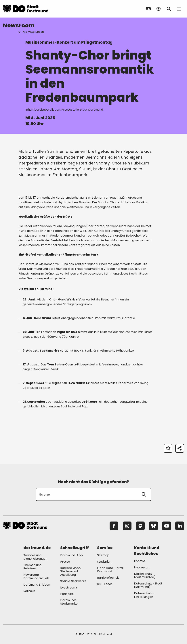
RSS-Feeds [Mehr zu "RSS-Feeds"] (105, 584)
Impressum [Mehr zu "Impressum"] (142, 567)
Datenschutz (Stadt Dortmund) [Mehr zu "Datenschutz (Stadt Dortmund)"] (148, 585)
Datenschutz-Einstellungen (144, 595)
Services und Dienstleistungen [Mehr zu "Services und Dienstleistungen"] (35, 557)
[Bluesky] (153, 526)
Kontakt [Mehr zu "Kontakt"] (140, 561)
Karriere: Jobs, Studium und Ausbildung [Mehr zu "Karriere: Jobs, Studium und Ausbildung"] (70, 571)
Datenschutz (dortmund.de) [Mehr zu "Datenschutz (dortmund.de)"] (145, 576)
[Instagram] (127, 526)
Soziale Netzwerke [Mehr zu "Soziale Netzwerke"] (73, 581)
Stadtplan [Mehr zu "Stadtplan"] (104, 562)
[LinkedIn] (180, 526)
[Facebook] (114, 526)
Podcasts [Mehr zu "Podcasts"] (67, 594)
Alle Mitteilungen (31, 32)
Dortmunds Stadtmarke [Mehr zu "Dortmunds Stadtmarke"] (69, 602)
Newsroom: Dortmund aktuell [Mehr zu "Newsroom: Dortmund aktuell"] (36, 576)
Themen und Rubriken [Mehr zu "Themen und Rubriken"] (32, 567)
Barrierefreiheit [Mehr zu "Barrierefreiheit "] (108, 578)
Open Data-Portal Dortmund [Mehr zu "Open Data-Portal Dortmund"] (110, 570)
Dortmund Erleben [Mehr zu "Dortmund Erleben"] (37, 585)
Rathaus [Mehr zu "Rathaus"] (29, 591)
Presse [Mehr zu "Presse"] (65, 562)
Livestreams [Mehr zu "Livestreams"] (69, 588)
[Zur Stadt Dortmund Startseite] (26, 9)
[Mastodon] (140, 526)
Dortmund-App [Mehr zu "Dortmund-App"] (71, 555)
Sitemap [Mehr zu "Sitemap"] (103, 555)
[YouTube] (167, 526)
